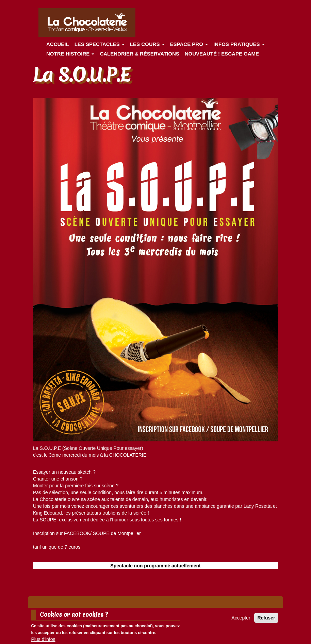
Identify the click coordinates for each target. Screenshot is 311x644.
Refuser (266, 619)
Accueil (58, 44)
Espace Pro (189, 44)
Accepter (241, 619)
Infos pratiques (239, 44)
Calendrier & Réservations (139, 54)
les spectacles (100, 44)
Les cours (147, 44)
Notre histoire (70, 54)
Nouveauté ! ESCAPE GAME (222, 54)
